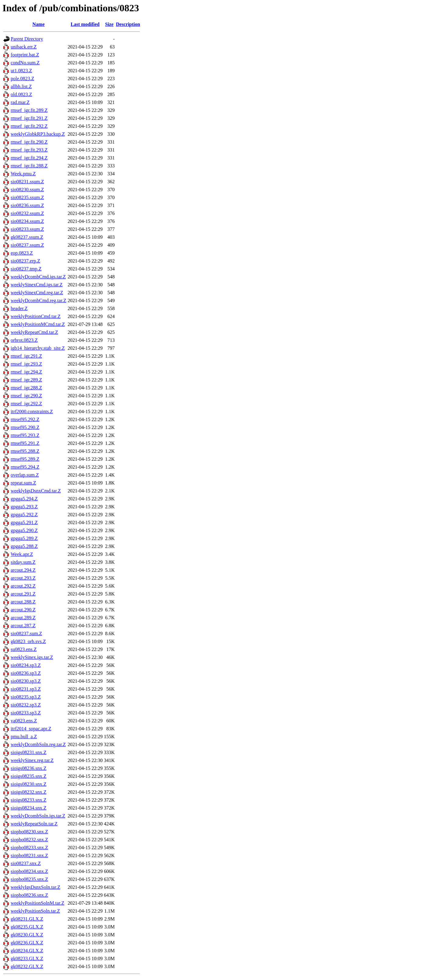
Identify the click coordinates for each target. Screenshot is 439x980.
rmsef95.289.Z (25, 459)
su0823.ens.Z (24, 649)
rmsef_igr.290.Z (26, 396)
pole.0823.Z (22, 79)
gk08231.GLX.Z (27, 919)
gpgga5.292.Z (24, 515)
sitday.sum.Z (23, 562)
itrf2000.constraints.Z (32, 411)
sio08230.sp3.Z (26, 681)
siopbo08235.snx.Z (29, 879)
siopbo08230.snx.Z (29, 832)
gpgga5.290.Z (24, 530)
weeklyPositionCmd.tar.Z (36, 316)
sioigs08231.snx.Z (29, 752)
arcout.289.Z (23, 618)
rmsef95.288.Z (25, 451)
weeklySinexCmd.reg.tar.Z (37, 293)
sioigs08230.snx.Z (29, 784)
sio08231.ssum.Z (27, 182)
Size (109, 24)
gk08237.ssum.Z (27, 237)
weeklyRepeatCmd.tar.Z (34, 332)
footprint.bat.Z (25, 55)
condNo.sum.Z (25, 63)
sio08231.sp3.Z (26, 689)
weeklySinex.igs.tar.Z (32, 657)
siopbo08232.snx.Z (29, 840)
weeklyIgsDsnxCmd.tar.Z (36, 491)
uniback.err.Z (24, 47)
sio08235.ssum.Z (27, 197)
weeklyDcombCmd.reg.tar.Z (39, 300)
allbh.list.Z (21, 86)
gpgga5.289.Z (24, 538)
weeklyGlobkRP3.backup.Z (38, 134)
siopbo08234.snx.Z (29, 871)
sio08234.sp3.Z (26, 665)
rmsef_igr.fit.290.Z (29, 142)
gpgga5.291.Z (24, 522)
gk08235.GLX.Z (27, 927)
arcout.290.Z (23, 610)
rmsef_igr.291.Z (26, 356)
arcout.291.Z (23, 594)
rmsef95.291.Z (25, 443)
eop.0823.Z (22, 253)
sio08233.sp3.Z (26, 713)
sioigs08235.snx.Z (29, 776)
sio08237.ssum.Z (27, 245)
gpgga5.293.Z (24, 507)
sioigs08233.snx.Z (29, 800)
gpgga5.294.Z (24, 499)
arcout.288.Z (23, 602)
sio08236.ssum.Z (27, 205)
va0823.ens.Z (24, 721)
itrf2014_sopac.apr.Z (31, 729)
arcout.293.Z (23, 578)
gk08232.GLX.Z (27, 966)
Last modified (85, 24)
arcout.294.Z (23, 570)
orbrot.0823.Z (24, 340)
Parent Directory (27, 39)
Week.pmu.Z (23, 174)
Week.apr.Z (22, 554)
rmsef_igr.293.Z (26, 364)
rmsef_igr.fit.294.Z (29, 158)
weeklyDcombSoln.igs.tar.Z (38, 816)
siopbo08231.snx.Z (29, 855)
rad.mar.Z (20, 102)
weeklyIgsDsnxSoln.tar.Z (36, 887)
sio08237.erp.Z (25, 261)
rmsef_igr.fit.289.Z (29, 110)
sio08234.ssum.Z (27, 221)
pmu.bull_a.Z (24, 737)
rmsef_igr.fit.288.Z (29, 166)
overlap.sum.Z (25, 475)
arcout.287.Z (23, 626)
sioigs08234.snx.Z (29, 808)
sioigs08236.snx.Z (29, 768)
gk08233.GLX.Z (27, 959)
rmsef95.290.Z (25, 427)
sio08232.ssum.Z (27, 213)
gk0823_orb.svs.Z (28, 641)
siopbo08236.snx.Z (29, 895)
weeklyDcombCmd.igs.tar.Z (38, 277)
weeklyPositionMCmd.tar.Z (38, 324)
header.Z (19, 308)
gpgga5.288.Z (24, 546)
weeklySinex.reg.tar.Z (32, 760)
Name (38, 24)
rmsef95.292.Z (25, 419)
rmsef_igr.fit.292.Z (29, 126)
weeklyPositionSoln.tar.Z (35, 911)
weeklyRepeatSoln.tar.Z (34, 824)
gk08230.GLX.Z (27, 935)
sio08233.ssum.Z (27, 229)
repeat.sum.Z (23, 483)
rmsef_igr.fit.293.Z (29, 150)
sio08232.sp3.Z (26, 705)
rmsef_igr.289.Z (26, 380)
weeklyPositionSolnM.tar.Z (37, 903)
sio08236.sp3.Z (26, 673)
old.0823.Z (21, 94)
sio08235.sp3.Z (26, 697)
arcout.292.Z (23, 586)
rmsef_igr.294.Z (26, 372)
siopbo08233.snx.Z (29, 848)
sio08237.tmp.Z (26, 269)
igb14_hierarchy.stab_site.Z (38, 348)
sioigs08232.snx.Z (29, 792)
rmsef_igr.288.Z (26, 388)
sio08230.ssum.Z (27, 190)
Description (128, 24)
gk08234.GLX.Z (27, 951)
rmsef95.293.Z (25, 435)
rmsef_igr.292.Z (26, 404)
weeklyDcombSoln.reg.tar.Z (38, 744)
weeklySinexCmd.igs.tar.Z (37, 285)
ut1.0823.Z (21, 71)
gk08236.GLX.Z (27, 943)
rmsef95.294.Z (25, 467)
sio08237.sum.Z (26, 633)
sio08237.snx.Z (26, 863)
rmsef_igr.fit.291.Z (29, 118)
